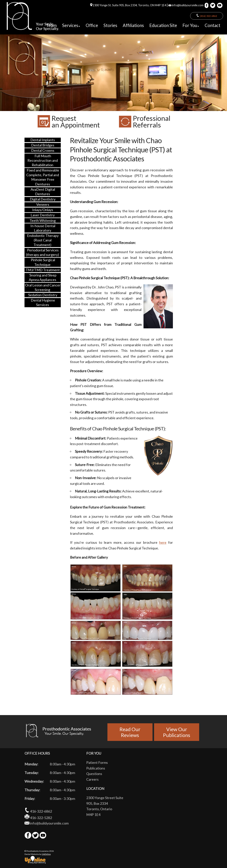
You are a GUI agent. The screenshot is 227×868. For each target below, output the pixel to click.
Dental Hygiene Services (43, 302)
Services (71, 25)
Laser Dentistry (43, 215)
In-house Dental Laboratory (43, 228)
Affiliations (133, 25)
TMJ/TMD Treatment (43, 270)
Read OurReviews (130, 732)
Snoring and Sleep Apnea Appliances (43, 277)
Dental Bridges (43, 145)
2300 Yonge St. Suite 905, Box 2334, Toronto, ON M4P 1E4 (128, 5)
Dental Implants (43, 140)
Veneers (43, 204)
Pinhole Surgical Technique (43, 262)
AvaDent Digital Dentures (43, 192)
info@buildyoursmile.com (186, 5)
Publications (96, 768)
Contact (212, 25)
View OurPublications (177, 732)
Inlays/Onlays (43, 210)
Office (92, 25)
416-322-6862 (38, 811)
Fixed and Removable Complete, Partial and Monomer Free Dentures (43, 177)
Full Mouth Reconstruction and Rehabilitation (43, 160)
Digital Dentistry (43, 199)
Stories (110, 25)
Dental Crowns (43, 150)
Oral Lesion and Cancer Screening (43, 287)
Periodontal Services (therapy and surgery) (42, 252)
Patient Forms (97, 762)
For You (191, 25)
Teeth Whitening (43, 220)
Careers (92, 779)
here (163, 542)
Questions (94, 774)
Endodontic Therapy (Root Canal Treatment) (43, 240)
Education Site (163, 25)
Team (51, 25)
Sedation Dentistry (43, 295)
